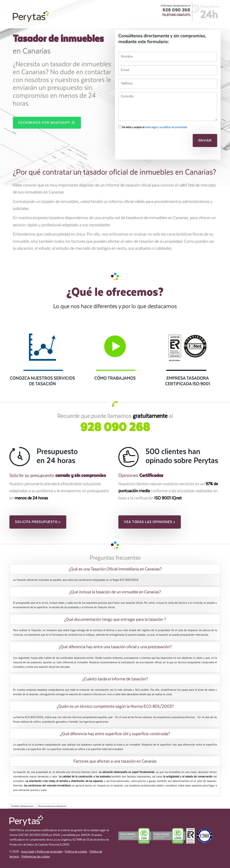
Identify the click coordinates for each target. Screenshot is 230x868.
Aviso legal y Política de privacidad (42, 852)
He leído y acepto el (153, 127)
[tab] (115, 569)
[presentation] (149, 142)
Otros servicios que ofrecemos (52, 806)
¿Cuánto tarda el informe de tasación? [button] (115, 679)
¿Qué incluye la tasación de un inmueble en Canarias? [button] (115, 592)
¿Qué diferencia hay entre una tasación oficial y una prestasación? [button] (115, 647)
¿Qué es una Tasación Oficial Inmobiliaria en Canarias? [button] (115, 569)
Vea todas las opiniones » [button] (150, 522)
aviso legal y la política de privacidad (166, 127)
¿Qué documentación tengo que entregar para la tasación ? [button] (115, 619)
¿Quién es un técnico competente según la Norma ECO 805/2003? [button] (115, 706)
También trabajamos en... (23, 806)
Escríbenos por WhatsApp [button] (47, 123)
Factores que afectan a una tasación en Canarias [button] (115, 761)
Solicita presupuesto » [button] (38, 522)
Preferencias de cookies (36, 857)
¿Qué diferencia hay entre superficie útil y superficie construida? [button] (115, 734)
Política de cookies (76, 852)
